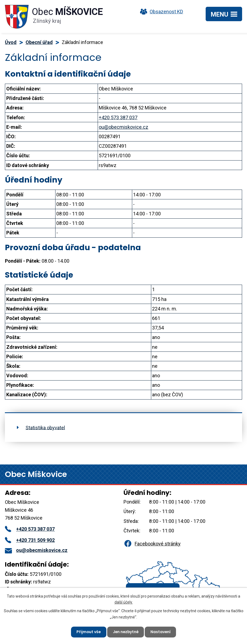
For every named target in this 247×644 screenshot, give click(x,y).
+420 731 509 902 (30, 540)
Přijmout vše (88, 632)
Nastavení (161, 632)
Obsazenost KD (160, 12)
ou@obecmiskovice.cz (123, 127)
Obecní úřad (39, 42)
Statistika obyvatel (45, 427)
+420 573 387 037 (118, 117)
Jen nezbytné (126, 632)
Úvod (11, 42)
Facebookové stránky (152, 544)
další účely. (124, 602)
